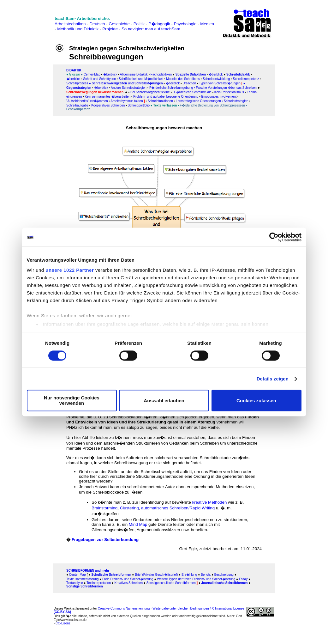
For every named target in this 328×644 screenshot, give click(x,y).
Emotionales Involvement (219, 97)
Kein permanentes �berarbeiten (107, 97)
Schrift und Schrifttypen (99, 79)
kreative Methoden (210, 502)
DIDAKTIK (74, 70)
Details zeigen (273, 379)
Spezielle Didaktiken (191, 74)
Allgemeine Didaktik (134, 74)
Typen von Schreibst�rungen (220, 83)
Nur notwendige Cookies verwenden (72, 401)
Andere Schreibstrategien (129, 88)
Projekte (110, 29)
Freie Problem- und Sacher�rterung (128, 579)
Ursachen (189, 83)
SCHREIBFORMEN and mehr (88, 571)
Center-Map (92, 74)
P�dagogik (159, 24)
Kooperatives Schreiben (108, 105)
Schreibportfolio (138, 105)
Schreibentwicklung (216, 79)
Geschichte (119, 24)
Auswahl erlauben (164, 401)
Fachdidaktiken (161, 74)
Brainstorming (104, 508)
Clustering (129, 508)
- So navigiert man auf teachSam (150, 29)
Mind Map (138, 524)
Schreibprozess (77, 83)
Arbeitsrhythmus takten (127, 101)
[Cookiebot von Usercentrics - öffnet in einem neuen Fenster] (274, 237)
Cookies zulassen (256, 401)
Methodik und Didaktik (78, 29)
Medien (207, 24)
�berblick (110, 74)
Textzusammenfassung (82, 579)
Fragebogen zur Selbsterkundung (105, 540)
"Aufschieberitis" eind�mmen (87, 101)
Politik (139, 24)
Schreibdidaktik (238, 74)
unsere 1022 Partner (70, 270)
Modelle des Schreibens (183, 79)
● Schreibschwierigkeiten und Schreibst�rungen (126, 83)
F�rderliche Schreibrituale (193, 92)
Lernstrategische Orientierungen (198, 101)
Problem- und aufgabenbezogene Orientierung (166, 97)
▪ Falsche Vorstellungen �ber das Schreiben (225, 88)
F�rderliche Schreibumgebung (171, 88)
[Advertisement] (31, 26)
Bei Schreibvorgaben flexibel (150, 92)
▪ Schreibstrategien (235, 101)
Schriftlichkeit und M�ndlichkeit (140, 79)
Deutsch (97, 24)
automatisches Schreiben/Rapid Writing (178, 508)
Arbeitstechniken (70, 24)
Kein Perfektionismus (229, 92)
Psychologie (185, 24)
